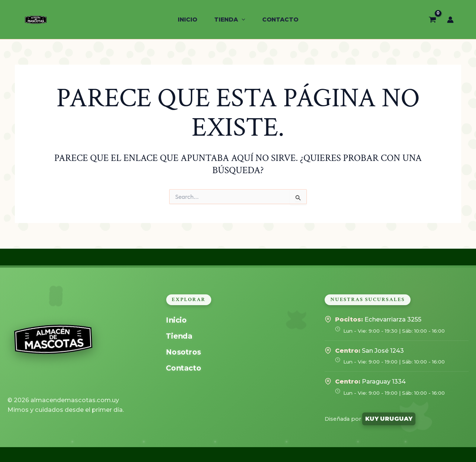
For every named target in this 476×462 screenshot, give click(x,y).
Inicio (176, 320)
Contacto (183, 368)
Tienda (179, 336)
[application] (242, 20)
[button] (230, 20)
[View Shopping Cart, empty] (432, 19)
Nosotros (183, 352)
